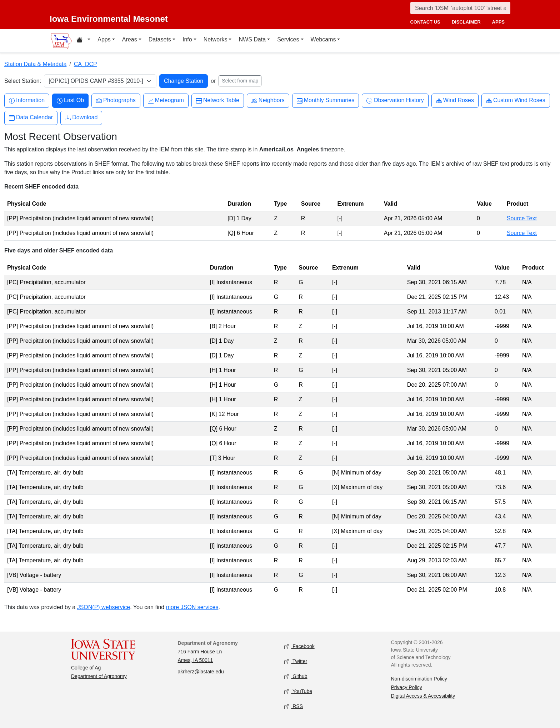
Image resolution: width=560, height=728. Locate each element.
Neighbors (268, 101)
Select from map (240, 81)
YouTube (298, 692)
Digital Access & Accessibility (423, 696)
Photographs (116, 101)
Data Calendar (31, 118)
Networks (216, 39)
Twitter (296, 662)
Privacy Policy (407, 687)
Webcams (323, 39)
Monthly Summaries (326, 101)
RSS (294, 707)
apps (498, 22)
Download (81, 118)
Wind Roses (455, 101)
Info (187, 39)
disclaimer (466, 22)
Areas (130, 39)
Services (288, 39)
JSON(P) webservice (104, 607)
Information (27, 101)
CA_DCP (86, 64)
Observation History (395, 101)
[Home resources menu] (83, 41)
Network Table (218, 101)
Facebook (299, 647)
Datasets (160, 39)
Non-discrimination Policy (419, 679)
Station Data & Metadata (35, 64)
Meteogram (166, 101)
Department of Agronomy (99, 676)
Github (296, 677)
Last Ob (70, 101)
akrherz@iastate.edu (201, 672)
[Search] (460, 8)
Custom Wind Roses (516, 101)
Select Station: (23, 81)
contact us (425, 22)
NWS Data (252, 39)
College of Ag (86, 668)
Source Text (522, 218)
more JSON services (192, 607)
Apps (104, 39)
